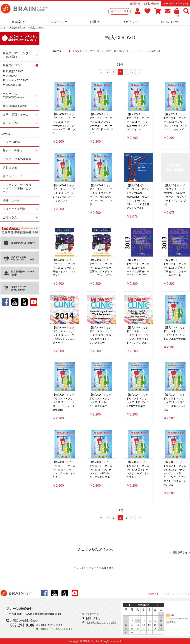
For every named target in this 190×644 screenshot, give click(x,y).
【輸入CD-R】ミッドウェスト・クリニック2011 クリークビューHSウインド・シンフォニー (138, 122)
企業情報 (135, 4)
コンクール (57, 22)
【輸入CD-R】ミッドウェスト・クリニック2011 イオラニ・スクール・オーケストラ (64, 470)
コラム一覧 (121, 11)
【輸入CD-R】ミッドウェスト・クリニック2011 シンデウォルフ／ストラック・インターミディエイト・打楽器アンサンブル (175, 473)
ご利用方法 (92, 614)
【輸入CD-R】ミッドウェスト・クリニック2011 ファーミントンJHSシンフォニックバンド (64, 193)
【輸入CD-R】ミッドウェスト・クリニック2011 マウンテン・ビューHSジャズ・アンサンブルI (101, 470)
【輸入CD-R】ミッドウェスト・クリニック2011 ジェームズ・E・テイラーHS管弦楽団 (64, 402)
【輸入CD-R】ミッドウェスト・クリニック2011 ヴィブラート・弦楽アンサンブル (175, 402)
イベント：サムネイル (148, 51)
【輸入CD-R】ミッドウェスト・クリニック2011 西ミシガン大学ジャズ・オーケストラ (138, 470)
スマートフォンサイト (177, 594)
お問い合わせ (151, 4)
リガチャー (130, 22)
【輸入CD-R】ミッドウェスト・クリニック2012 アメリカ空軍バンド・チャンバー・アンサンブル (101, 268)
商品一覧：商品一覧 (118, 51)
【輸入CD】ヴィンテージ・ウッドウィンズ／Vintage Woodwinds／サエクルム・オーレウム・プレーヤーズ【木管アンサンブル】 (138, 197)
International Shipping (176, 3)
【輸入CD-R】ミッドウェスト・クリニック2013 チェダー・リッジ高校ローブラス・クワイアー (138, 268)
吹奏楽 (18, 22)
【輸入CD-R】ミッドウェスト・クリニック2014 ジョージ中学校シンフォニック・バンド (64, 335)
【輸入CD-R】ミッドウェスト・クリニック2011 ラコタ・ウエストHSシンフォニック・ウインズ (175, 122)
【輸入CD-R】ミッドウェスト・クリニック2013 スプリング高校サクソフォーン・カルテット (175, 268)
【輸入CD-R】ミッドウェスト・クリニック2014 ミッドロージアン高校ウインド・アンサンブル (138, 335)
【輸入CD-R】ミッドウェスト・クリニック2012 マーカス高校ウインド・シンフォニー (64, 268)
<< (101, 72)
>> (139, 72)
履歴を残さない (181, 552)
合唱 (95, 22)
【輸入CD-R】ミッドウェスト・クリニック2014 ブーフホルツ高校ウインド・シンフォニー (101, 335)
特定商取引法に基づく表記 (101, 623)
